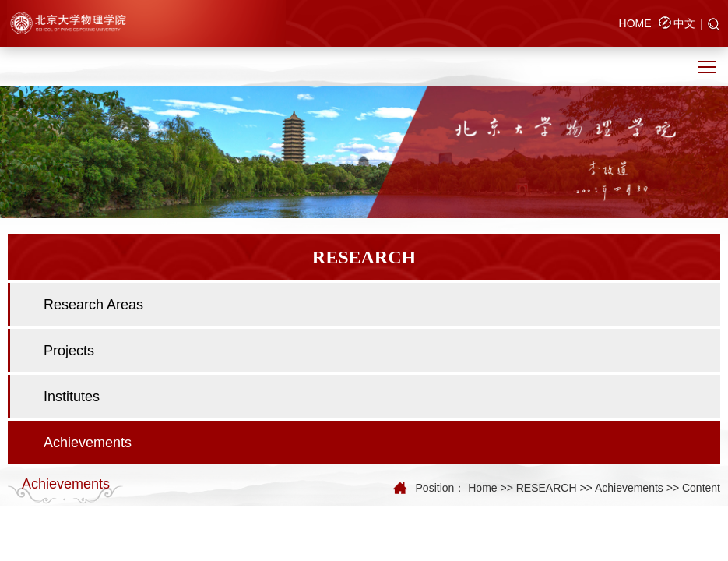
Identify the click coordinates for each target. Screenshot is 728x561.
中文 (684, 23)
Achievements (88, 443)
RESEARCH (547, 488)
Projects (69, 351)
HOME (635, 23)
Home (482, 488)
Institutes (72, 397)
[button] (714, 25)
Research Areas (93, 305)
